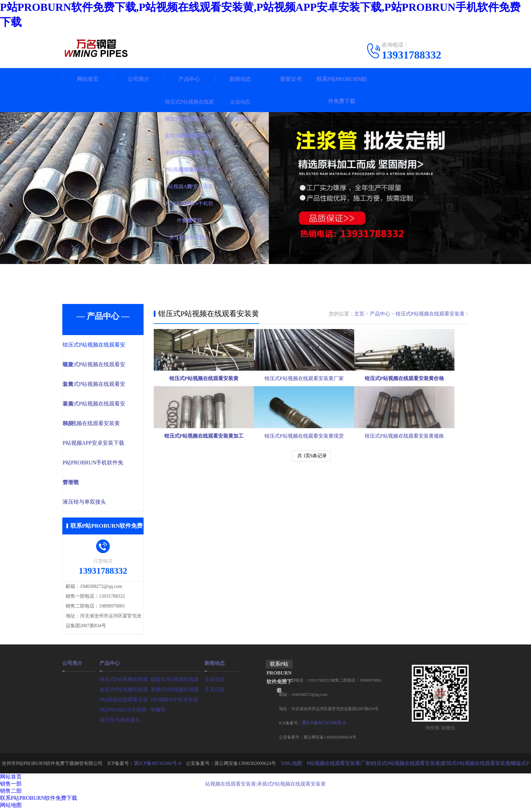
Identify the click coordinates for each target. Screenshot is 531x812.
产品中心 (189, 79)
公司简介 (139, 79)
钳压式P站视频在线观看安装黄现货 (311, 508)
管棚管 (86, 485)
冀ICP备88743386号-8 (321, 726)
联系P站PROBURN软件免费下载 (342, 90)
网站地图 (11, 808)
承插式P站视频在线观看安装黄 (280, 786)
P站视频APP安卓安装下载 (107, 445)
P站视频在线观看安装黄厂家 (332, 766)
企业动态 (214, 682)
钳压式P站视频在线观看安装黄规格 (418, 508)
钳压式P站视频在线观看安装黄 (430, 314)
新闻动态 (240, 79)
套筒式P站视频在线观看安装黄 (461, 766)
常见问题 (214, 692)
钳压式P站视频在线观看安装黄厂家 (311, 412)
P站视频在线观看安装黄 (105, 425)
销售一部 (11, 787)
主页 (360, 314)
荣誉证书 (291, 79)
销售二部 (11, 794)
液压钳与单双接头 (99, 505)
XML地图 (288, 766)
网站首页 (88, 79)
